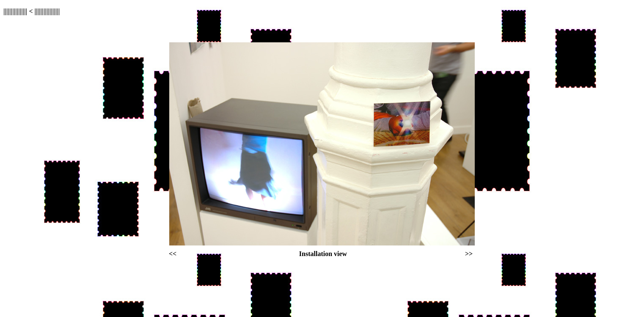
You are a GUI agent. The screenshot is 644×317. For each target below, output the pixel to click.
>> (469, 254)
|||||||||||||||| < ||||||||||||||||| (32, 11)
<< (173, 254)
